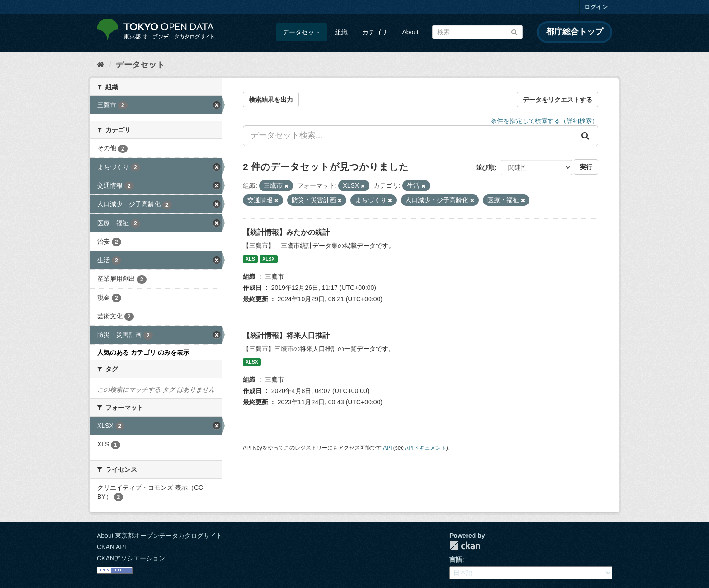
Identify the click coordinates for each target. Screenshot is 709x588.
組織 (341, 32)
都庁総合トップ (575, 32)
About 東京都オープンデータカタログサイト (160, 536)
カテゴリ (375, 32)
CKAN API (111, 547)
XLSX (268, 259)
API (387, 448)
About (410, 32)
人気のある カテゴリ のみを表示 (143, 352)
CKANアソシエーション (131, 558)
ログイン (596, 7)
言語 (456, 560)
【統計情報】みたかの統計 (286, 232)
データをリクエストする (558, 100)
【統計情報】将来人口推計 (286, 335)
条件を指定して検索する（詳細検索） (544, 121)
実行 (586, 167)
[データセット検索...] (409, 136)
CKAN (465, 546)
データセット (302, 32)
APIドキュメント (426, 448)
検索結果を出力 (271, 100)
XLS (250, 259)
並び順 (485, 167)
